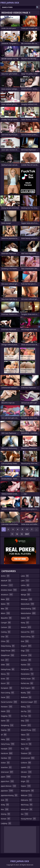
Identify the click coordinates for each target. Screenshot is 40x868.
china (5, 641)
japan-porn (7, 781)
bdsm (5, 613)
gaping (6, 730)
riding (26, 707)
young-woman (28, 819)
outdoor (26, 660)
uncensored (28, 758)
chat (5, 637)
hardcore (7, 753)
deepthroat (8, 655)
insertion (6, 767)
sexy (25, 721)
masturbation (28, 613)
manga (25, 595)
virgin (25, 781)
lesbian (26, 590)
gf (4, 735)
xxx (25, 814)
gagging (6, 716)
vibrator (26, 772)
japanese (7, 791)
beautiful (6, 618)
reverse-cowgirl (29, 702)
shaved (26, 725)
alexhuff (6, 581)
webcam (27, 795)
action (5, 576)
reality (26, 693)
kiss (5, 809)
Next (27, 534)
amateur (7, 585)
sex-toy (26, 711)
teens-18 (26, 744)
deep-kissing (8, 646)
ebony (5, 674)
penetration (27, 674)
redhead (26, 697)
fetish (6, 711)
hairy (5, 739)
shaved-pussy (28, 730)
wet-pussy (27, 805)
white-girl (27, 809)
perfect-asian (28, 679)
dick (5, 660)
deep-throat (8, 651)
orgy (25, 651)
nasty (25, 623)
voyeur (26, 786)
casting (6, 632)
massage (27, 599)
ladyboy (6, 823)
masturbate (28, 604)
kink (5, 800)
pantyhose (27, 669)
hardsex (6, 758)
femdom (7, 707)
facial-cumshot (9, 702)
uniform (26, 763)
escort (5, 683)
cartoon (6, 627)
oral (25, 641)
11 (12, 534)
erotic (5, 679)
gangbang (7, 725)
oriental (26, 655)
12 (17, 534)
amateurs (7, 595)
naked (25, 618)
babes (5, 604)
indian (5, 763)
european (7, 688)
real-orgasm (28, 688)
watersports (28, 791)
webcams (27, 800)
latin (25, 581)
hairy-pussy (8, 744)
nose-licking (28, 637)
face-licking (8, 693)
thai (25, 749)
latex (25, 576)
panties (26, 665)
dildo (5, 665)
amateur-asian (9, 590)
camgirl (6, 623)
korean (6, 819)
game (5, 721)
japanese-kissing (9, 795)
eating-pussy (8, 669)
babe (5, 599)
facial (5, 697)
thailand (26, 753)
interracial (7, 772)
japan (6, 777)
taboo (25, 735)
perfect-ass (27, 683)
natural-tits (28, 632)
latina (25, 585)
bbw (5, 609)
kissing (6, 814)
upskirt (26, 767)
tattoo (26, 739)
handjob (7, 749)
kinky (5, 805)
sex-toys (26, 716)
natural (26, 627)
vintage (26, 777)
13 (22, 534)
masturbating (28, 609)
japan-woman (9, 786)
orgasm (26, 646)
